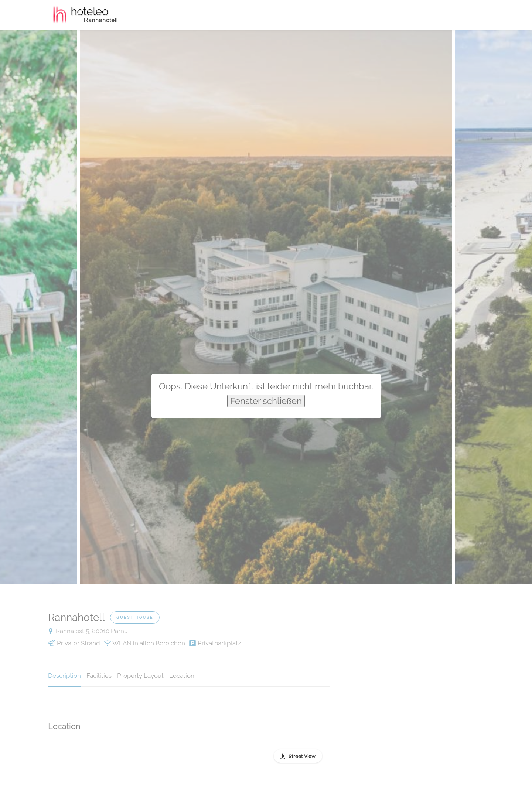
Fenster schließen (266, 401)
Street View (302, 756)
